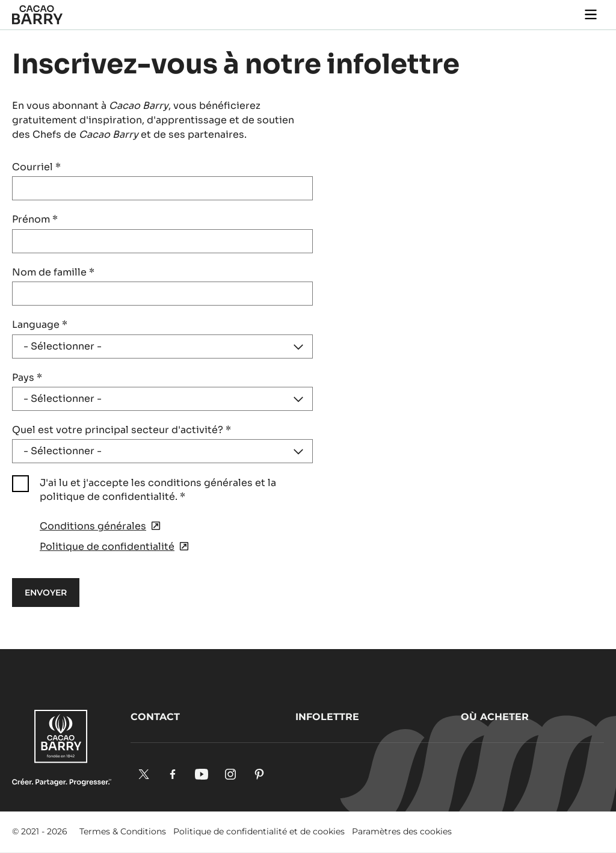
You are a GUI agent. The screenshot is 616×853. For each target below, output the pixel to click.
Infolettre (327, 717)
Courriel (36, 167)
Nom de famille (53, 272)
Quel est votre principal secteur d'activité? (122, 430)
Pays (27, 377)
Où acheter (495, 717)
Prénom (35, 219)
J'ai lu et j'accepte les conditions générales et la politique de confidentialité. (158, 489)
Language (40, 325)
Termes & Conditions (123, 831)
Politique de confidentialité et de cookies (259, 831)
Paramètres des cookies (402, 831)
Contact (155, 717)
